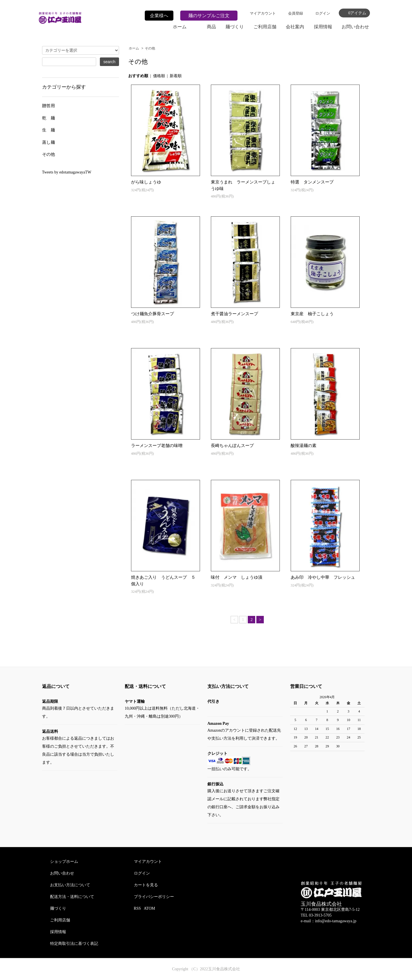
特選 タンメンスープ (312, 182)
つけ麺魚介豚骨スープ (152, 314)
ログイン (323, 13)
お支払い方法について (70, 885)
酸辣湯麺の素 (304, 446)
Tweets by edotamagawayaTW (67, 172)
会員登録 (296, 13)
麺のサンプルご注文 (209, 16)
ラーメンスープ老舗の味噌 (157, 446)
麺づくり (235, 27)
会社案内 (295, 27)
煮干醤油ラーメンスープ (234, 314)
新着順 (176, 76)
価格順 (159, 76)
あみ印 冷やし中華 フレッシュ (323, 577)
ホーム (180, 27)
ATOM (149, 908)
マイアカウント (263, 13)
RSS (137, 908)
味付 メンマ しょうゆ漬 (237, 577)
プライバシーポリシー (154, 897)
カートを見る (146, 885)
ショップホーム (64, 862)
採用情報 (323, 27)
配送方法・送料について (72, 897)
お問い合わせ (355, 27)
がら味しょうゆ (146, 182)
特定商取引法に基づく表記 (74, 944)
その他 (150, 48)
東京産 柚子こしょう (312, 314)
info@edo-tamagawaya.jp (336, 921)
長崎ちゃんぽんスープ (232, 446)
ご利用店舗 (265, 27)
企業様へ (159, 16)
